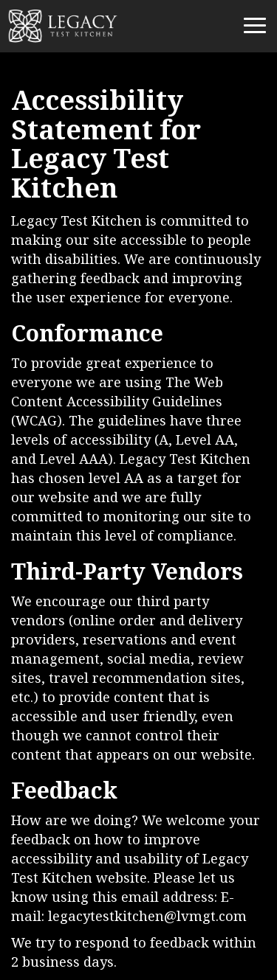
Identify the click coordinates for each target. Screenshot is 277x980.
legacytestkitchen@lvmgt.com (147, 917)
